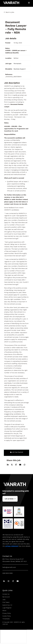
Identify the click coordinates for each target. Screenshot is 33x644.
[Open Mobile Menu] (29, 3)
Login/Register (7, 608)
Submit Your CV (7, 605)
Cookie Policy (7, 616)
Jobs (4, 600)
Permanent (17, 64)
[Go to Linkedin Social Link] (4, 581)
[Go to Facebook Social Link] (13, 581)
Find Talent (6, 602)
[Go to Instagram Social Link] (8, 581)
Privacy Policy (7, 613)
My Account (6, 597)
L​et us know (9, 499)
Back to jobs (10, 12)
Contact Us (6, 594)
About (4, 611)
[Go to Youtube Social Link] (17, 581)
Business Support (20, 69)
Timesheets (6, 619)
